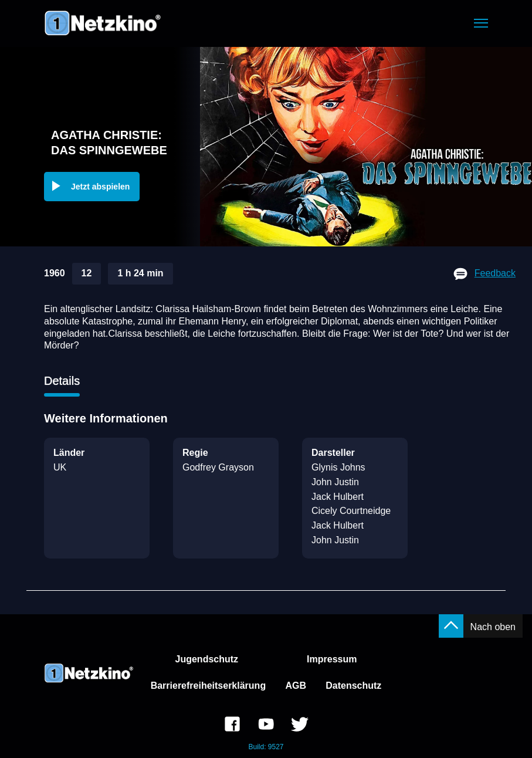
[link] (233, 726)
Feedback (495, 273)
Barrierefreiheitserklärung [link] (209, 686)
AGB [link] (296, 686)
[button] (481, 23)
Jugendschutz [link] (207, 659)
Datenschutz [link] (353, 686)
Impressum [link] (332, 659)
